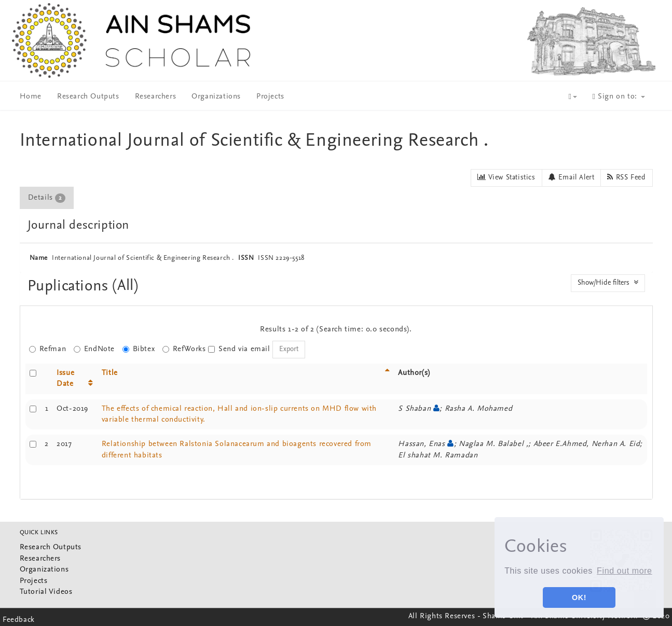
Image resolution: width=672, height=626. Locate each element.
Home (31, 97)
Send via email (239, 349)
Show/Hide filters (608, 283)
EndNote (94, 349)
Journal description (78, 226)
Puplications (70, 287)
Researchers (156, 97)
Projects (270, 97)
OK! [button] (579, 597)
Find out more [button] (625, 571)
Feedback (19, 620)
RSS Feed (626, 177)
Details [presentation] (47, 198)
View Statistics (506, 177)
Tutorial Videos (46, 592)
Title (110, 373)
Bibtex (139, 349)
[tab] (47, 198)
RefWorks (184, 349)
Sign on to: (619, 97)
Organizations (216, 97)
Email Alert (572, 177)
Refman (48, 349)
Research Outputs (88, 97)
